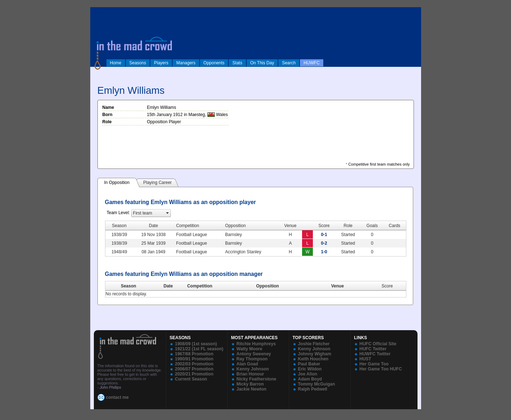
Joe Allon (308, 374)
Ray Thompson (252, 359)
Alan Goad (247, 364)
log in (98, 11)
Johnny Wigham (315, 354)
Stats (237, 63)
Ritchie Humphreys (256, 344)
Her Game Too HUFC (381, 369)
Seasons (138, 63)
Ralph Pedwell (313, 389)
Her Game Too (374, 364)
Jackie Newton (252, 389)
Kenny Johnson (253, 369)
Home (116, 63)
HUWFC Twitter (375, 354)
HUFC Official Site (378, 344)
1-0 (324, 252)
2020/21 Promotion (194, 374)
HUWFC (312, 63)
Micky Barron (250, 384)
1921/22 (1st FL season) (199, 349)
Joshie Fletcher (314, 344)
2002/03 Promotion (194, 364)
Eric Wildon (310, 369)
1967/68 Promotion (194, 354)
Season (129, 286)
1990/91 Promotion (194, 359)
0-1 (324, 235)
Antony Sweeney (254, 354)
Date (168, 286)
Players (161, 63)
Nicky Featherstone (257, 379)
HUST (366, 359)
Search (289, 63)
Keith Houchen (313, 359)
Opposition (267, 286)
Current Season (191, 379)
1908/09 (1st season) (196, 344)
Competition (200, 286)
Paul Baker (309, 364)
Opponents (214, 63)
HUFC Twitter (373, 349)
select (168, 213)
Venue (337, 286)
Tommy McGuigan (317, 384)
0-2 (324, 243)
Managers (186, 63)
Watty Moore (250, 349)
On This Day (262, 63)
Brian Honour (250, 374)
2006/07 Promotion (194, 369)
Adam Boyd (310, 379)
